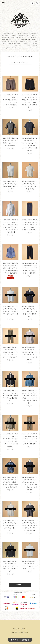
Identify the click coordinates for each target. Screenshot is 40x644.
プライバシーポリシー (20, 629)
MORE (20, 585)
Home (9, 56)
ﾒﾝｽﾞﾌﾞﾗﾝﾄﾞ (16, 56)
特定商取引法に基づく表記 (20, 632)
